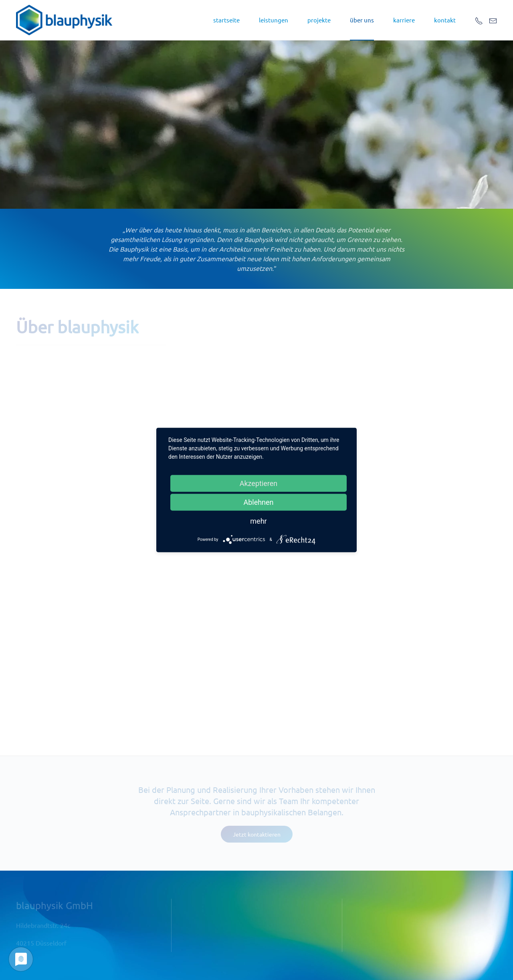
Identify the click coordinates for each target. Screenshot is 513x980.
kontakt (445, 20)
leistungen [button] (274, 20)
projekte (319, 20)
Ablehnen (258, 502)
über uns (362, 20)
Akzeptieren (259, 483)
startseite (226, 20)
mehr (258, 521)
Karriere (404, 20)
